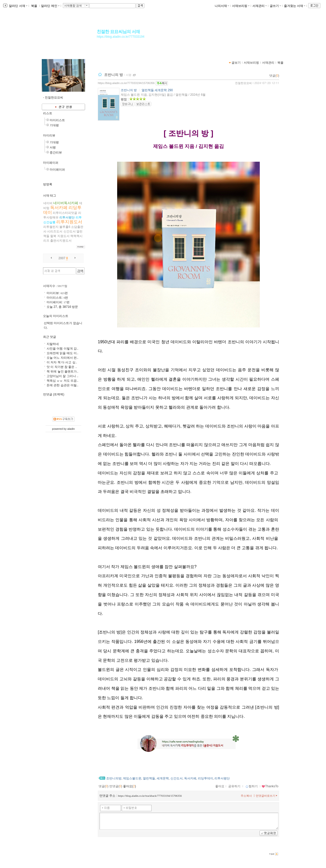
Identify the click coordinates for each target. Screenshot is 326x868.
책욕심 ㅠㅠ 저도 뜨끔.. (63, 381)
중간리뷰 (56, 153)
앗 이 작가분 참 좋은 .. (62, 367)
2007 (62, 258)
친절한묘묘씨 (243, 83)
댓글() (274, 76)
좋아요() (130, 786)
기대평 (54, 125)
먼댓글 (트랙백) (54, 394)
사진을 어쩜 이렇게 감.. (63, 349)
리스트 (48, 113)
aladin (71, 429)
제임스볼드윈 (132, 778)
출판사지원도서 (61, 241)
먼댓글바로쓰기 (267, 796)
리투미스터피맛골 (65, 213)
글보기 (236, 63)
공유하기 (234, 786)
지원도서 (63, 236)
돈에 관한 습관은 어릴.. (63, 385)
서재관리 (260, 6)
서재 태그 (50, 196)
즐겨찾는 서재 (295, 6)
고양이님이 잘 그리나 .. (63, 376)
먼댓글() (116, 786)
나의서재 (222, 6)
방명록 (48, 184)
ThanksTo (270, 786)
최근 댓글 (50, 337)
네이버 (48, 203)
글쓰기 (275, 6)
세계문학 (163, 778)
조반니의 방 (114, 75)
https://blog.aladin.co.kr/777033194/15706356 (126, 83)
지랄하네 (53, 344)
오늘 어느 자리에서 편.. (63, 358)
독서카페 (190, 778)
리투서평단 (222, 778)
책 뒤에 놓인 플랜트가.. (63, 371)
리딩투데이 (206, 778)
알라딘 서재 (18, 6)
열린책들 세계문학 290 (157, 90)
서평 (129, 75)
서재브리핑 (241, 6)
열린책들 (149, 778)
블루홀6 (65, 227)
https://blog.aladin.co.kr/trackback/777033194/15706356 (150, 796)
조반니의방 (114, 778)
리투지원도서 (69, 222)
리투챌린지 (51, 227)
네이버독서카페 (66, 203)
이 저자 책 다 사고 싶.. (62, 362)
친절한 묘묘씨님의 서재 (118, 32)
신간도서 (176, 778)
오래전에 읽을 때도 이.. (63, 353)
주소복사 (246, 796)
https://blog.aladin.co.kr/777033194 (121, 37)
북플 (34, 6)
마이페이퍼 (51, 163)
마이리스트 (57, 120)
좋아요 (220, 786)
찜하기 (252, 786)
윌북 (53, 236)
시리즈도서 (55, 231)
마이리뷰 (49, 135)
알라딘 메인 (50, 6)
